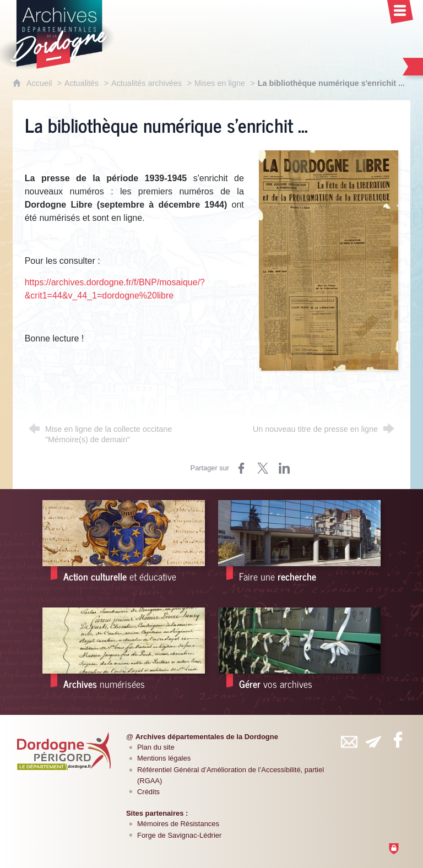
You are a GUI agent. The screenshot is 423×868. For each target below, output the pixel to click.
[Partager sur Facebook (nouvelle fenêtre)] (241, 468)
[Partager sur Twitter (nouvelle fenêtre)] (263, 468)
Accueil (40, 83)
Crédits (148, 792)
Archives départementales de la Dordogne (207, 737)
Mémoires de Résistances (178, 824)
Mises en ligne (220, 83)
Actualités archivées (147, 83)
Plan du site (156, 747)
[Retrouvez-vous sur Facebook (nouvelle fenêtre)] (398, 740)
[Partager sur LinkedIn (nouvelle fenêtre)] (284, 468)
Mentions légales (164, 758)
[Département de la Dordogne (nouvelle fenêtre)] (64, 751)
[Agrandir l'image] (329, 260)
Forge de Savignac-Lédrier (179, 835)
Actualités (82, 83)
